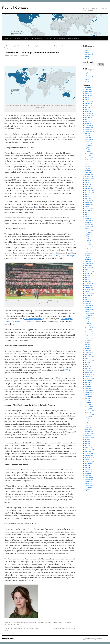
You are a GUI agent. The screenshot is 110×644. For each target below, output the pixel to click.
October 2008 (89, 395)
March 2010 (88, 368)
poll (61, 202)
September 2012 (89, 314)
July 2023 (87, 119)
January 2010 (88, 372)
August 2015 (88, 253)
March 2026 (88, 89)
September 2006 (89, 437)
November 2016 (89, 227)
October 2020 (89, 160)
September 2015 (89, 251)
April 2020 (88, 170)
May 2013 (88, 300)
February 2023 (89, 126)
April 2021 (88, 152)
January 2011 (88, 354)
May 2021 (88, 150)
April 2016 (88, 241)
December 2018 (89, 188)
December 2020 (89, 158)
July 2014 (87, 275)
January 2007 (88, 429)
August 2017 (88, 211)
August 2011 (88, 340)
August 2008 (88, 397)
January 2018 (88, 202)
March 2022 (88, 138)
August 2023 (88, 117)
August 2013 (88, 296)
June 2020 (88, 166)
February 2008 (89, 407)
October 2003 (89, 459)
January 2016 (88, 245)
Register (87, 52)
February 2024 (89, 113)
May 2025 (88, 99)
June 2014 (88, 277)
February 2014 (89, 283)
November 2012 (89, 310)
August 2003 (88, 463)
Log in (87, 50)
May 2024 (88, 109)
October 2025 (89, 93)
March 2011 (88, 350)
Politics (55, 623)
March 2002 (88, 476)
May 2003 (88, 468)
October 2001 (89, 484)
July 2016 (87, 235)
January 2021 (88, 156)
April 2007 (88, 423)
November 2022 (89, 130)
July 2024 (87, 107)
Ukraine (65, 623)
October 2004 (89, 447)
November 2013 (89, 289)
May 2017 (88, 217)
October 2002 (89, 472)
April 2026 (88, 87)
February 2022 (89, 140)
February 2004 (89, 453)
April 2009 (88, 387)
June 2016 (88, 237)
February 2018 (89, 200)
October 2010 (89, 358)
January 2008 (88, 409)
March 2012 (88, 326)
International (32, 623)
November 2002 (89, 470)
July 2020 (87, 164)
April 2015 (88, 259)
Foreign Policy (24, 623)
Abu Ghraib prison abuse (33, 319)
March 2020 (88, 172)
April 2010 (88, 366)
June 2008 (88, 399)
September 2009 (89, 378)
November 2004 (89, 445)
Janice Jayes (24, 55)
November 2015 (89, 247)
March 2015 (88, 261)
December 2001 (89, 480)
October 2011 (89, 336)
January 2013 (88, 308)
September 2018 (89, 192)
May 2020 (88, 168)
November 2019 (89, 176)
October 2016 (89, 229)
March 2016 (88, 243)
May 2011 (88, 346)
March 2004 (88, 451)
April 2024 (88, 111)
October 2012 (89, 312)
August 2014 (88, 273)
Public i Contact (15, 8)
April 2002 (88, 474)
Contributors (17, 38)
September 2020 (89, 162)
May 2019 (88, 182)
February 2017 (89, 221)
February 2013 (89, 306)
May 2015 (88, 257)
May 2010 (88, 364)
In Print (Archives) (38, 38)
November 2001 (89, 482)
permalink (16, 625)
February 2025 (89, 101)
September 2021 (89, 144)
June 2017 (88, 215)
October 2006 (89, 435)
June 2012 (88, 320)
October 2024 (89, 105)
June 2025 (88, 97)
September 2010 (89, 360)
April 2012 (88, 324)
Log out (87, 56)
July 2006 (87, 439)
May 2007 (88, 421)
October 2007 (89, 413)
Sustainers (27, 38)
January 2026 (88, 91)
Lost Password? (89, 54)
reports (37, 332)
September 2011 (89, 338)
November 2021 (89, 142)
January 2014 (88, 285)
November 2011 (89, 334)
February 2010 (89, 370)
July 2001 (87, 490)
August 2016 (88, 233)
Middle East (48, 623)
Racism (60, 623)
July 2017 (87, 213)
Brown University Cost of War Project (61, 256)
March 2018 (88, 198)
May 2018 (88, 196)
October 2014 (89, 269)
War (70, 623)
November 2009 (89, 374)
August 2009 (88, 381)
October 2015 (89, 249)
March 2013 (88, 304)
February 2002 (89, 478)
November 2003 (89, 457)
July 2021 (87, 148)
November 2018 (89, 190)
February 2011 (89, 352)
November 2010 (89, 356)
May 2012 (88, 322)
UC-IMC (49, 38)
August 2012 (88, 316)
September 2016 (89, 231)
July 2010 (87, 362)
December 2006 (89, 431)
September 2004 (89, 449)
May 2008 (88, 401)
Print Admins (88, 48)
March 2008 (88, 405)
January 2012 (88, 330)
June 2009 (88, 383)
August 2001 (88, 488)
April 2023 (88, 124)
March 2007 (88, 425)
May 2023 (88, 122)
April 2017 (88, 219)
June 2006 (88, 441)
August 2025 (88, 95)
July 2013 (87, 298)
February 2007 (89, 427)
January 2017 (88, 223)
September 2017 (89, 209)
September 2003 (89, 461)
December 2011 (89, 332)
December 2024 (89, 103)
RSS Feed (88, 58)
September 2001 (89, 486)
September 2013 (89, 294)
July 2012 (87, 318)
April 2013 (88, 302)
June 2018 (88, 194)
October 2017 (89, 206)
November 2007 (89, 411)
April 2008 (88, 403)
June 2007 (88, 419)
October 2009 (89, 376)
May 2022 (88, 136)
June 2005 (88, 443)
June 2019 (88, 180)
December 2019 (89, 174)
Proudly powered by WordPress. (94, 639)
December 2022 (89, 128)
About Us (8, 38)
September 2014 (89, 271)
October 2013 (89, 291)
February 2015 (89, 263)
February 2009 (89, 391)
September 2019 (89, 178)
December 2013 (89, 287)
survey (31, 207)
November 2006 (89, 433)
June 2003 (88, 465)
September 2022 (89, 132)
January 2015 (88, 265)
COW (65, 370)
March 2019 (88, 186)
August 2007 (88, 417)
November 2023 (89, 115)
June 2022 (88, 134)
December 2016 (89, 225)
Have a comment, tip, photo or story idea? (67, 38)
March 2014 (88, 281)
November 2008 (89, 393)
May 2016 (88, 239)
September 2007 (89, 415)
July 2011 (87, 342)
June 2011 (88, 344)
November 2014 (89, 267)
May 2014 (88, 279)
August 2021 (88, 146)
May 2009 (88, 385)
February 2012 (89, 328)
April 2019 (88, 184)
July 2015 (87, 255)
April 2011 (88, 348)
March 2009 (88, 389)
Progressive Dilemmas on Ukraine (65, 46)
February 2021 (89, 154)
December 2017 (89, 204)
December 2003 (89, 455)
